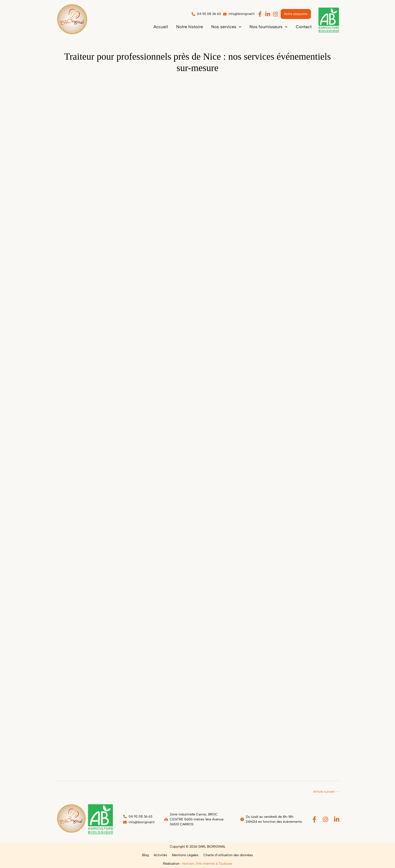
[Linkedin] (337, 819)
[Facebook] (314, 819)
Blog (148, 855)
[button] (235, 27)
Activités (161, 855)
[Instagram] (325, 819)
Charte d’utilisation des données (226, 855)
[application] (248, 27)
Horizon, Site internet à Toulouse (207, 864)
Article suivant (326, 792)
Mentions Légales (184, 855)
